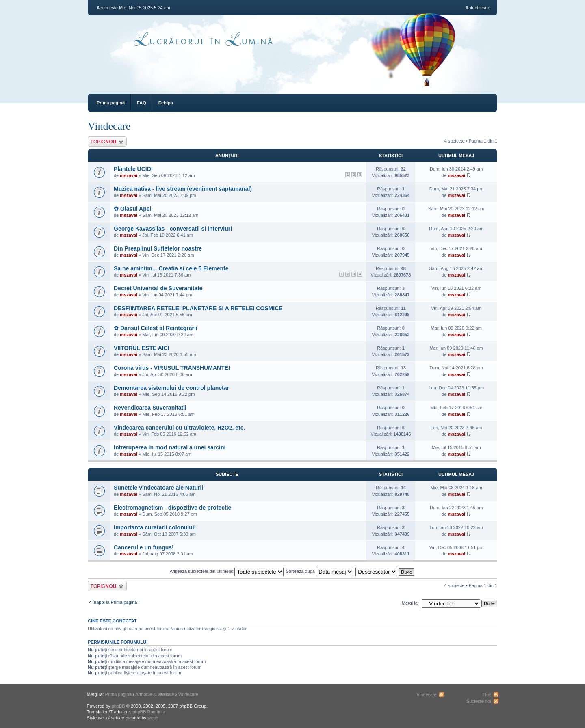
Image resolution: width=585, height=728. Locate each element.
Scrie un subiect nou (107, 141)
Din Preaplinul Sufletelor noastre (158, 248)
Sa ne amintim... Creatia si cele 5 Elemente (171, 268)
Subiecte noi (479, 701)
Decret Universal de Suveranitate (158, 288)
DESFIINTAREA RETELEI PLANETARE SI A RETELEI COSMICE (198, 308)
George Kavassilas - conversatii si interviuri (173, 229)
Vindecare (109, 126)
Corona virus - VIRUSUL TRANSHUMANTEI (172, 368)
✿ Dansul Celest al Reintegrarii (156, 328)
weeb (153, 718)
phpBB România (149, 712)
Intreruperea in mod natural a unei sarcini (170, 447)
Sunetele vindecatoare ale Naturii (158, 488)
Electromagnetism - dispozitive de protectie (172, 508)
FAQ (142, 103)
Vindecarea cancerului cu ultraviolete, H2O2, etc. (179, 428)
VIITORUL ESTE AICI (142, 348)
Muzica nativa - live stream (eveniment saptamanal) (183, 189)
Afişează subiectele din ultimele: (227, 571)
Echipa (166, 103)
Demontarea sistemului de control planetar (171, 388)
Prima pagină (111, 103)
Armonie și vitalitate (155, 694)
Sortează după (320, 571)
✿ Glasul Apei (132, 209)
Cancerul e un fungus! (144, 547)
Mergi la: (410, 603)
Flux (487, 695)
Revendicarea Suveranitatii (150, 408)
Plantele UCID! (133, 169)
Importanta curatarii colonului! (155, 527)
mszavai (129, 175)
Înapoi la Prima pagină (115, 602)
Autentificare (478, 8)
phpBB (118, 706)
